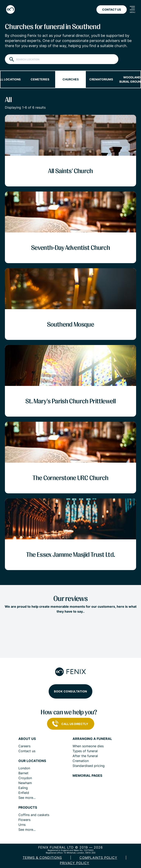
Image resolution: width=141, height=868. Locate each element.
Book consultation (70, 691)
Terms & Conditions (42, 858)
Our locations (32, 761)
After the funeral (85, 756)
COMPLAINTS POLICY (98, 858)
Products (28, 808)
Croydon (25, 778)
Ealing (23, 788)
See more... (27, 798)
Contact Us (112, 10)
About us (27, 739)
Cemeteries (40, 79)
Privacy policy (75, 863)
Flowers (24, 820)
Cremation (81, 761)
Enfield (24, 793)
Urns (22, 825)
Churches (71, 79)
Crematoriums (101, 79)
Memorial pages (87, 776)
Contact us (27, 751)
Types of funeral (85, 751)
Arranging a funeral (92, 739)
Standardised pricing (89, 766)
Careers (24, 746)
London (24, 768)
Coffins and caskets (34, 815)
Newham (25, 783)
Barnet (23, 773)
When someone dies (88, 746)
